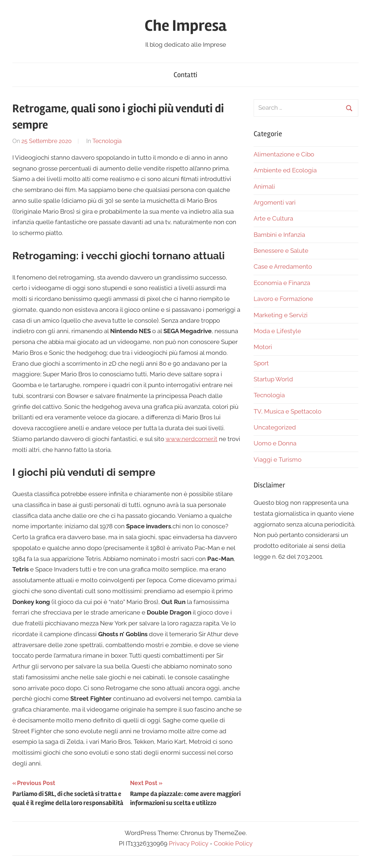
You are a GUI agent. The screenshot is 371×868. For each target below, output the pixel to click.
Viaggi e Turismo (278, 460)
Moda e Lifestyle (277, 331)
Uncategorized (275, 427)
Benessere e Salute (281, 251)
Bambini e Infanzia (279, 235)
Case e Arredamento (283, 267)
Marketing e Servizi (281, 315)
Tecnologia (107, 141)
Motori (263, 347)
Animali (264, 186)
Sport (261, 363)
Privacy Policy (189, 843)
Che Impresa (185, 26)
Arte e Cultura (273, 218)
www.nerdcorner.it (191, 439)
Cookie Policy (233, 843)
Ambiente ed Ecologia (285, 170)
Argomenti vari (275, 202)
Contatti (185, 75)
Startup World (273, 379)
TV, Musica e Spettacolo (287, 411)
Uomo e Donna (275, 443)
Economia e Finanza (282, 283)
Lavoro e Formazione (283, 299)
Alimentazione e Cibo (284, 154)
